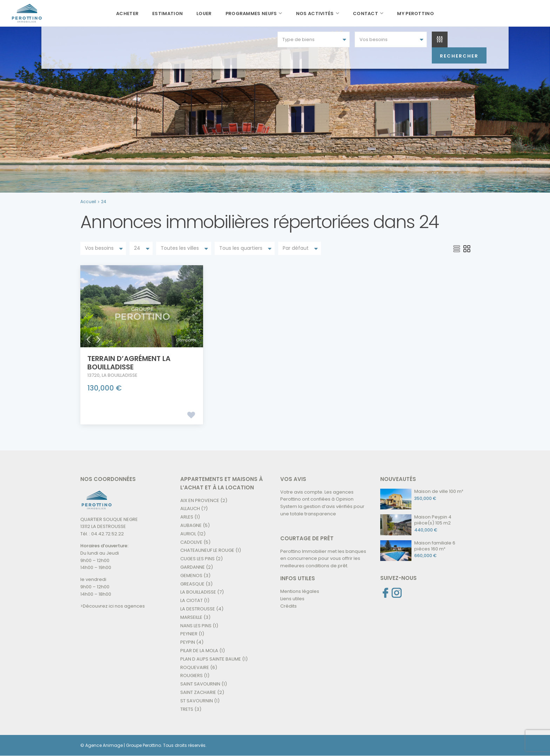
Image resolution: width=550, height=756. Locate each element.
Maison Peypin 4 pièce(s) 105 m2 (433, 520)
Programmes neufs (251, 14)
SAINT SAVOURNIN (200, 684)
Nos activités (315, 14)
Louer (204, 14)
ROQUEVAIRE (195, 667)
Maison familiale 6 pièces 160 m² (435, 546)
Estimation (167, 14)
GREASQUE (192, 584)
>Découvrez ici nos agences (113, 606)
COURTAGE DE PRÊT (307, 538)
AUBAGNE (191, 525)
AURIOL (188, 533)
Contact (365, 14)
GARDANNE (193, 567)
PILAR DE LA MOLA (199, 650)
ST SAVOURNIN (197, 700)
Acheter (127, 14)
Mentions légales (300, 591)
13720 (93, 375)
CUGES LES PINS (197, 559)
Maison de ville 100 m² (439, 491)
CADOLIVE (191, 542)
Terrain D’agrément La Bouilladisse (129, 362)
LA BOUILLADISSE (120, 375)
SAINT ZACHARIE (198, 692)
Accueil (88, 202)
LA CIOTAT (192, 600)
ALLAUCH (190, 509)
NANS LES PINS (196, 625)
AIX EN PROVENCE (200, 500)
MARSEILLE (191, 617)
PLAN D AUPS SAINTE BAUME (211, 659)
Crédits (289, 606)
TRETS (187, 709)
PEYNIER (189, 634)
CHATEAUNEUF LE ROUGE (207, 550)
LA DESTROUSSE (198, 608)
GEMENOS (191, 575)
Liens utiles (292, 598)
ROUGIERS (192, 675)
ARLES (187, 517)
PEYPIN (188, 642)
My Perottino (415, 14)
